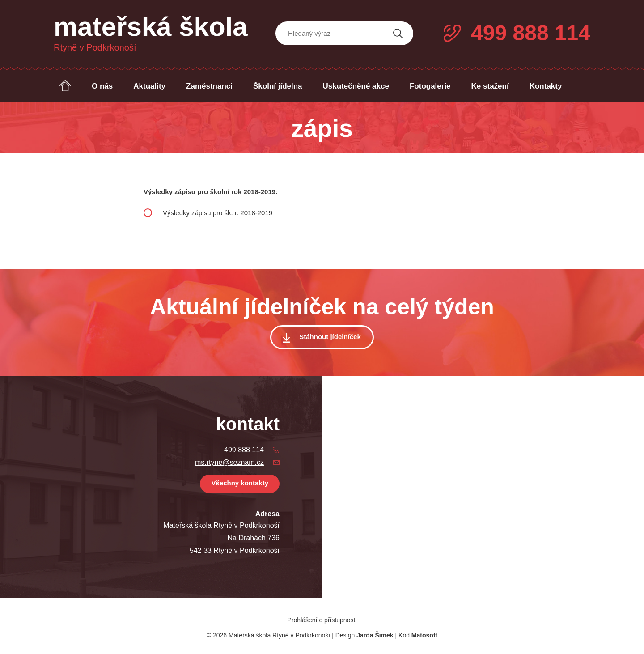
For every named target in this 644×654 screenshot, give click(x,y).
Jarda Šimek (375, 635)
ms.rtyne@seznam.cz (229, 462)
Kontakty (546, 86)
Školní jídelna (278, 86)
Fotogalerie (430, 86)
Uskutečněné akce (356, 86)
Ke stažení (490, 86)
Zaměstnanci (209, 86)
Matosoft (424, 635)
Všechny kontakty (240, 483)
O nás (102, 86)
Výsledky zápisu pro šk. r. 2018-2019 (218, 213)
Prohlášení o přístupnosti (322, 620)
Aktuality (149, 86)
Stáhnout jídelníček (330, 337)
